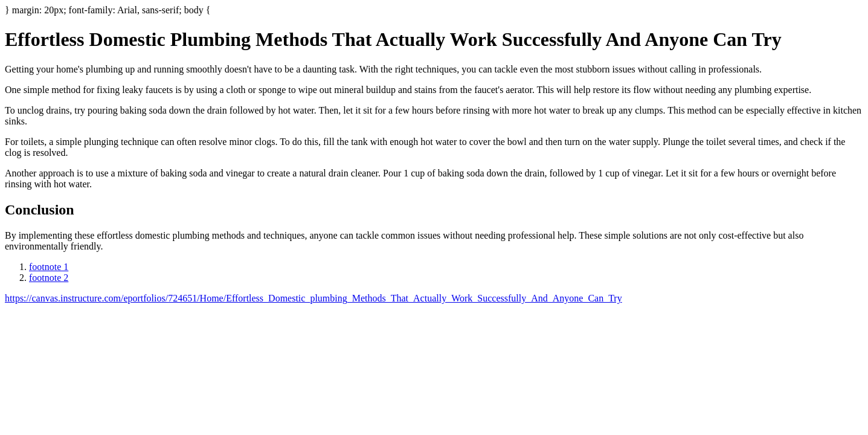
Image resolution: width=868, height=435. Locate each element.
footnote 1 (49, 267)
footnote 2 (49, 278)
